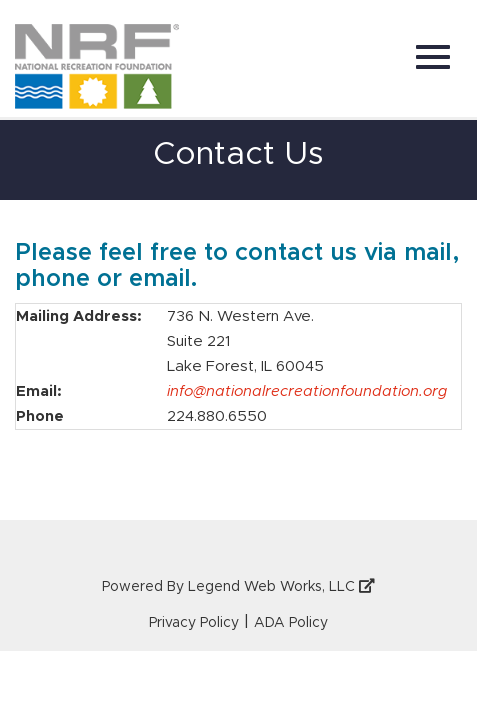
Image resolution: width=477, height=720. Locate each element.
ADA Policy (291, 623)
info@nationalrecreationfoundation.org (307, 391)
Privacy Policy (194, 623)
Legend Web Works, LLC (281, 587)
